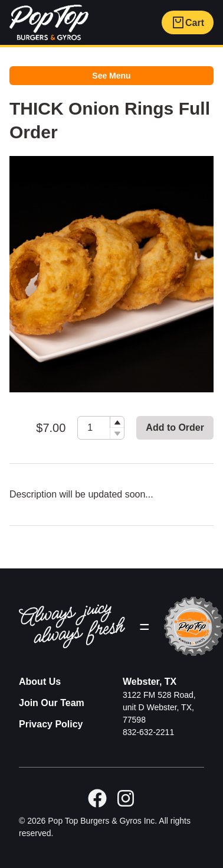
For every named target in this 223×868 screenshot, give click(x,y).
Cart (188, 22)
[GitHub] (126, 798)
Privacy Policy (51, 724)
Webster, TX (150, 682)
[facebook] (97, 798)
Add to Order (175, 428)
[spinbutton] (101, 428)
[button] (117, 422)
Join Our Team (52, 703)
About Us (40, 682)
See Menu (111, 76)
